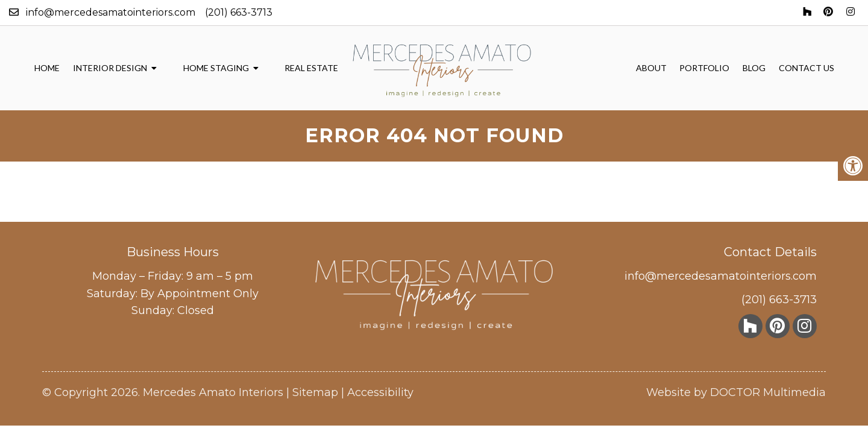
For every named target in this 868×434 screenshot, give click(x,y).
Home (47, 68)
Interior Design (110, 68)
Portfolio (704, 68)
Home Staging (216, 68)
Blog (754, 68)
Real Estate (311, 68)
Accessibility (380, 392)
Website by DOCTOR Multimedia (736, 392)
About (651, 68)
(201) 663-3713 (239, 12)
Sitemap (315, 392)
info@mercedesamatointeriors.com (111, 12)
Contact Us (807, 68)
